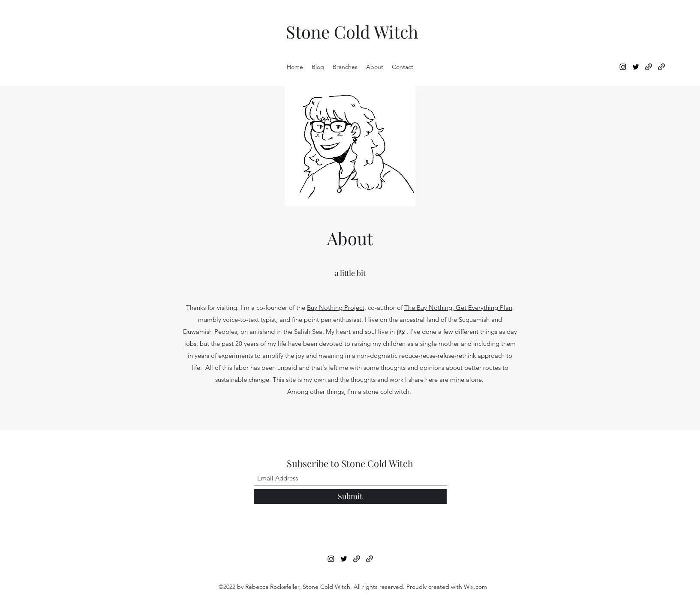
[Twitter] (636, 67)
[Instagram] (623, 67)
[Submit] (350, 496)
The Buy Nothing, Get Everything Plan (458, 307)
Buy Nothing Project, (336, 307)
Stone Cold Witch (352, 31)
